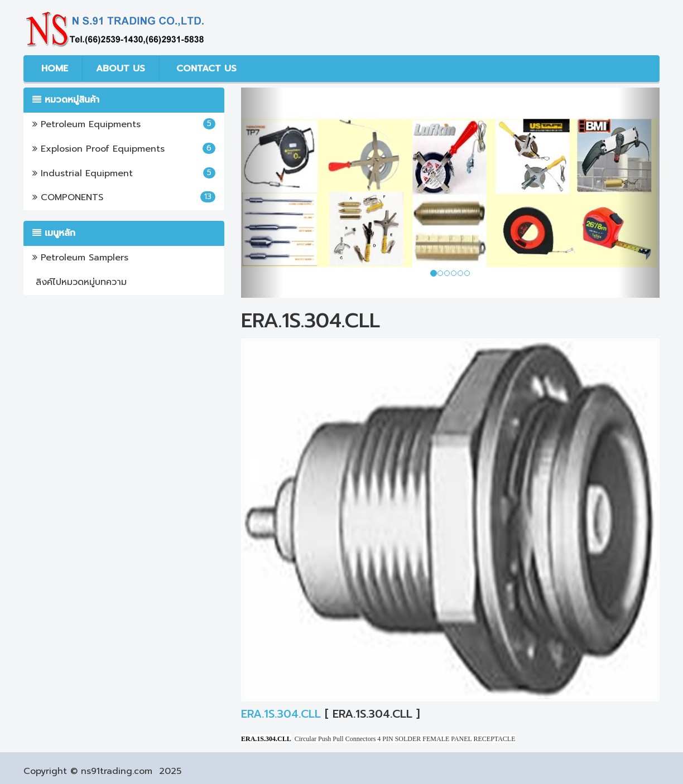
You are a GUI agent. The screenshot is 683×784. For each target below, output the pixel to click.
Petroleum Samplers (80, 258)
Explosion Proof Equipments (124, 149)
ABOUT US (121, 69)
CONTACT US (205, 69)
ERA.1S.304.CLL (281, 714)
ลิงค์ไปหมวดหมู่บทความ (80, 282)
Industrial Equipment (124, 173)
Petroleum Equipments (124, 124)
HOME (53, 69)
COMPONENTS (124, 197)
